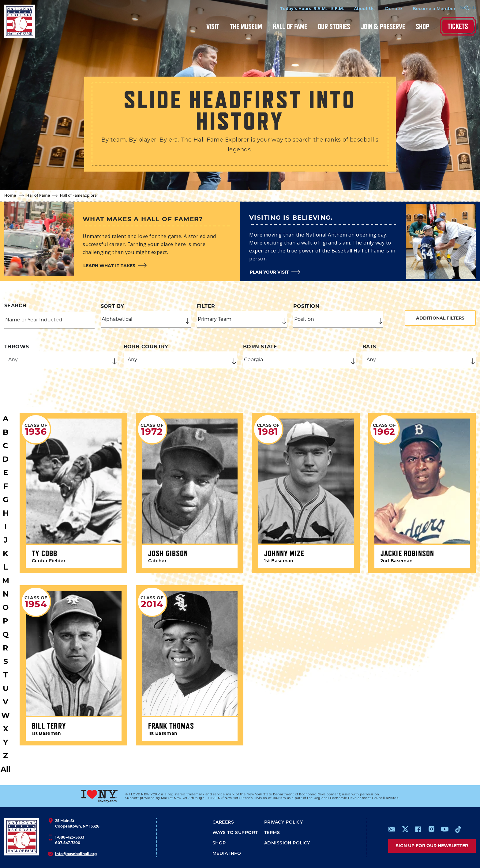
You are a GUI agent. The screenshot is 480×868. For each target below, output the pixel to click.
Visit (213, 27)
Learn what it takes (109, 266)
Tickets (458, 26)
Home (10, 196)
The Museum (246, 27)
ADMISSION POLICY (287, 843)
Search (15, 306)
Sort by (112, 306)
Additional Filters (440, 318)
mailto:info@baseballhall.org (392, 829)
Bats (369, 347)
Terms (272, 833)
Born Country (146, 347)
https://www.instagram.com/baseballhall (431, 829)
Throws (17, 347)
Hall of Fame (290, 27)
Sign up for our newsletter (432, 846)
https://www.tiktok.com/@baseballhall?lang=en (458, 829)
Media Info (227, 854)
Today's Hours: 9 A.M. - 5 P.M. (302, 8)
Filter (206, 306)
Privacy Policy (284, 823)
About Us (354, 9)
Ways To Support (235, 833)
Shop (422, 27)
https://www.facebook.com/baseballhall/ (418, 829)
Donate (383, 9)
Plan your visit (269, 272)
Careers (223, 823)
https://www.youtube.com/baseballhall (445, 829)
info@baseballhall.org (76, 854)
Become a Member (424, 9)
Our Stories (334, 27)
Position (306, 306)
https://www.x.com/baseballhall (405, 829)
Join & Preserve (383, 27)
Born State (260, 347)
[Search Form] (460, 9)
